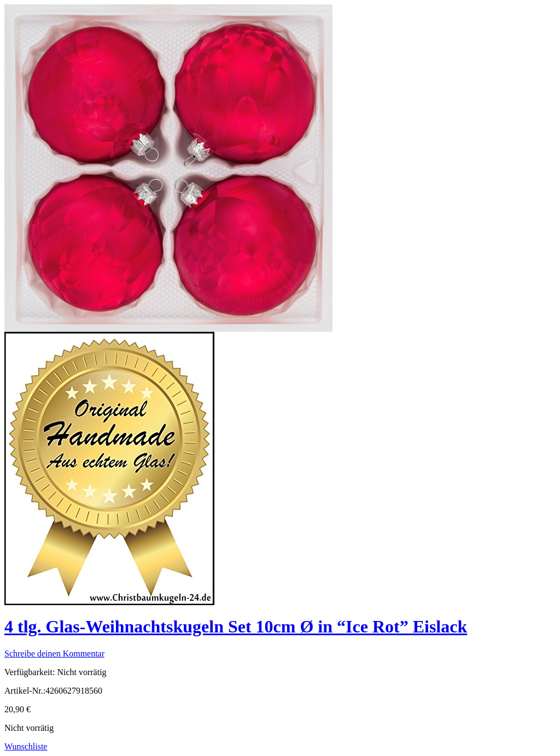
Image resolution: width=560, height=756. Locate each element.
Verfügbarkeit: (30, 672)
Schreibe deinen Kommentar (54, 654)
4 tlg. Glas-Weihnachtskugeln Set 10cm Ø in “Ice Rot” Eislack (236, 626)
